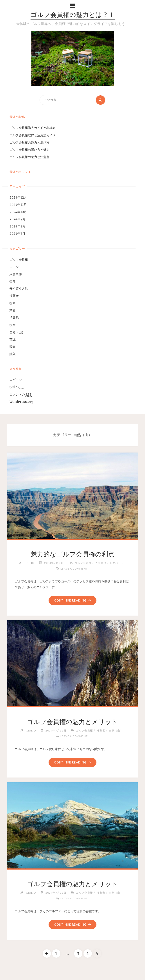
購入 (13, 354)
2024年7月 (17, 234)
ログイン (16, 380)
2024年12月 (18, 197)
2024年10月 (18, 212)
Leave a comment (74, 568)
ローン (14, 267)
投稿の (17, 387)
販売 (13, 347)
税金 (13, 325)
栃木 (13, 303)
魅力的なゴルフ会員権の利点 (72, 554)
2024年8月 (17, 226)
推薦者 (14, 296)
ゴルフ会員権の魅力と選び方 (29, 142)
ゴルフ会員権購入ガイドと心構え (33, 128)
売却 (13, 281)
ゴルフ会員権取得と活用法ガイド (33, 135)
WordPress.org (21, 402)
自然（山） (17, 332)
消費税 (14, 318)
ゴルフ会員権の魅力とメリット (72, 722)
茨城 (13, 339)
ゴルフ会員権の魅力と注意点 (29, 157)
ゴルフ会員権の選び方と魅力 (29, 150)
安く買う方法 (19, 289)
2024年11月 (18, 205)
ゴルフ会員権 (19, 260)
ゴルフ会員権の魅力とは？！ (73, 15)
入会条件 (16, 274)
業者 (13, 310)
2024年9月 (17, 219)
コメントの (21, 395)
